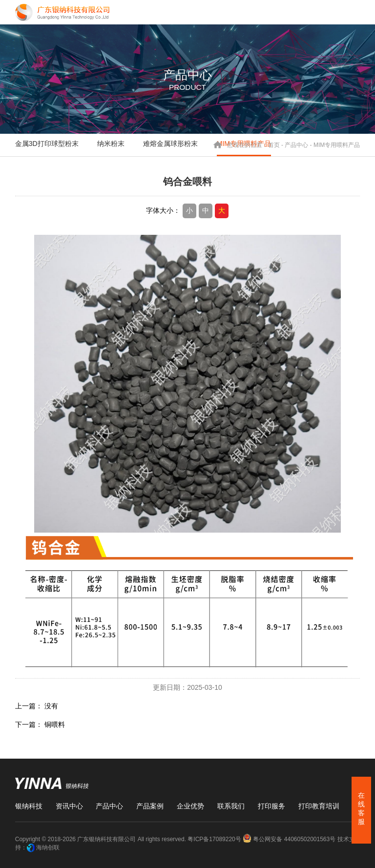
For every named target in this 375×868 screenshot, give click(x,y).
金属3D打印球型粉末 (47, 144)
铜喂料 (55, 724)
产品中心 (296, 145)
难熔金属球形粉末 (170, 144)
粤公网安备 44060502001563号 (290, 839)
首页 (274, 145)
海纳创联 (48, 847)
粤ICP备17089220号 (214, 839)
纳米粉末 (111, 144)
